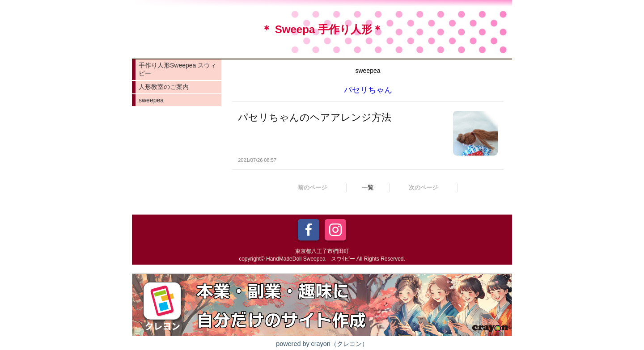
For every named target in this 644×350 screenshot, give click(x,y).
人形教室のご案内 (164, 87)
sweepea (151, 100)
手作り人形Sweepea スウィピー (178, 69)
